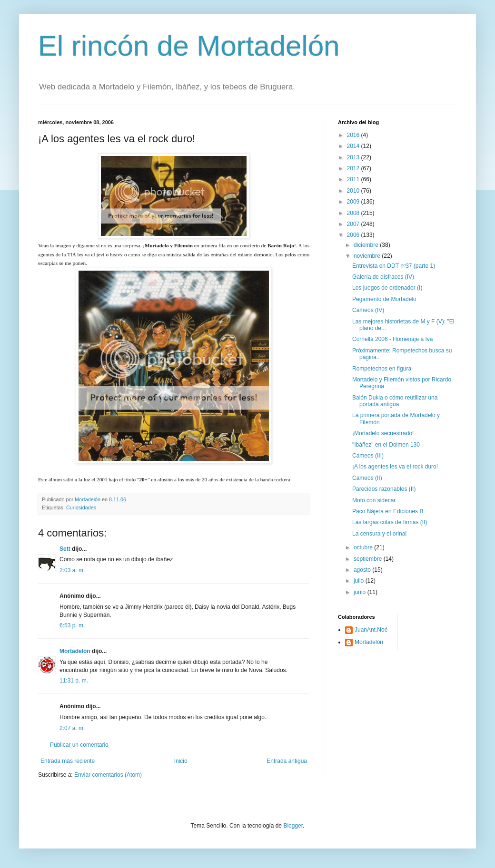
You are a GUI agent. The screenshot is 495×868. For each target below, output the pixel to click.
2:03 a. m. (72, 570)
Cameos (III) (368, 456)
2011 (354, 179)
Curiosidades (81, 507)
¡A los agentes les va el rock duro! (395, 467)
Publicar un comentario (79, 745)
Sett (65, 549)
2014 (354, 146)
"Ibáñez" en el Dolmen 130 (386, 445)
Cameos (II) (367, 478)
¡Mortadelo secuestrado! (383, 433)
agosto (363, 570)
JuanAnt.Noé (371, 630)
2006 (354, 235)
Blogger (293, 826)
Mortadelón (75, 651)
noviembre (368, 256)
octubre (364, 547)
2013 (354, 157)
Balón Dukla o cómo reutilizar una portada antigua (395, 401)
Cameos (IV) (368, 310)
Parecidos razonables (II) (384, 489)
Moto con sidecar (374, 500)
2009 (354, 202)
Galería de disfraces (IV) (383, 277)
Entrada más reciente (68, 761)
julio (360, 581)
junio (361, 592)
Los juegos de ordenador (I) (387, 288)
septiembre (369, 559)
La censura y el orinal (379, 534)
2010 (354, 191)
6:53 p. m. (72, 625)
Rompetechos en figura (382, 369)
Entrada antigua (287, 761)
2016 (354, 135)
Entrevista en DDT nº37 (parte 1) (394, 266)
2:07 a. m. (72, 728)
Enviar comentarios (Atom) (108, 775)
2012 (354, 168)
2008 (354, 213)
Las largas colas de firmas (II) (390, 522)
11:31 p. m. (74, 681)
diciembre (367, 245)
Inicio (181, 761)
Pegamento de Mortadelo (384, 299)
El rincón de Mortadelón (189, 46)
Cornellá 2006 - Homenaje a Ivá (392, 339)
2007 (354, 224)
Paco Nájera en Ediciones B (388, 511)
